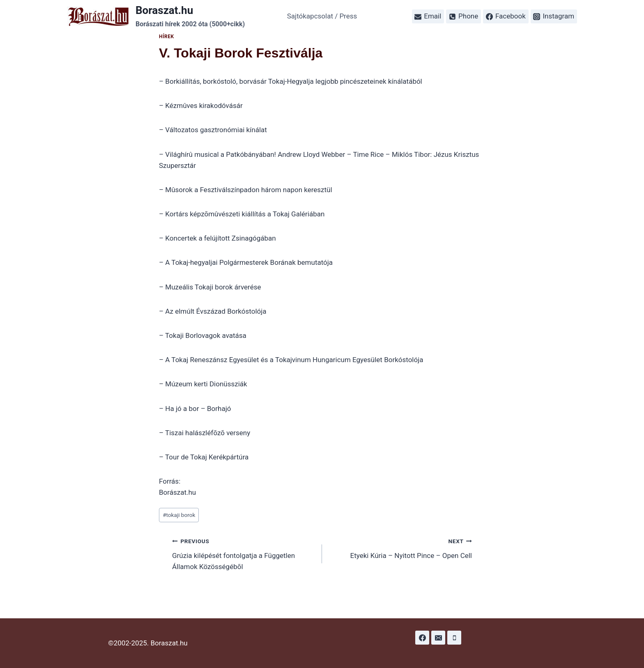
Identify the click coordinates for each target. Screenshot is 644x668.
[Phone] (454, 638)
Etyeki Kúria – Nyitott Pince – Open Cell (400, 547)
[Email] (438, 638)
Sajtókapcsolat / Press (322, 16)
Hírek (167, 37)
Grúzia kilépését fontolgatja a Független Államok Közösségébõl (244, 553)
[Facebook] (422, 638)
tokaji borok (179, 515)
